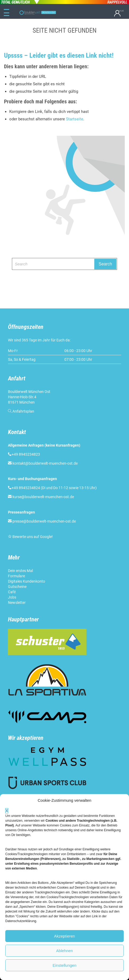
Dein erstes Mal (20, 571)
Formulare (16, 576)
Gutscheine (17, 587)
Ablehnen (64, 951)
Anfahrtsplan (23, 411)
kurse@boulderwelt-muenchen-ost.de (43, 497)
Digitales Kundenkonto (26, 581)
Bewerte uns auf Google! (33, 537)
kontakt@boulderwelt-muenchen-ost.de (45, 463)
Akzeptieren (64, 936)
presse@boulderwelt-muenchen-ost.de (44, 521)
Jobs (12, 597)
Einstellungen (64, 965)
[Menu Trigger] (7, 13)
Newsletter (17, 603)
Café (12, 592)
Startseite (75, 119)
